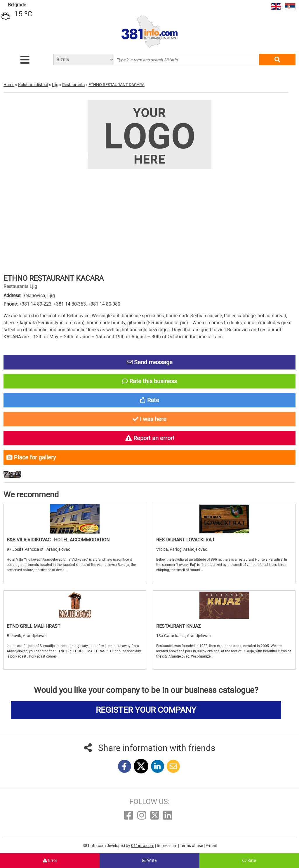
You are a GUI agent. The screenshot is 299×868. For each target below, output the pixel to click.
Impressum (167, 846)
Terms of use (192, 846)
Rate (249, 860)
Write (149, 860)
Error (50, 860)
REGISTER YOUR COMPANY (146, 710)
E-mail (211, 846)
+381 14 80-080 (104, 304)
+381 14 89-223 (35, 304)
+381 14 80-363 (70, 304)
